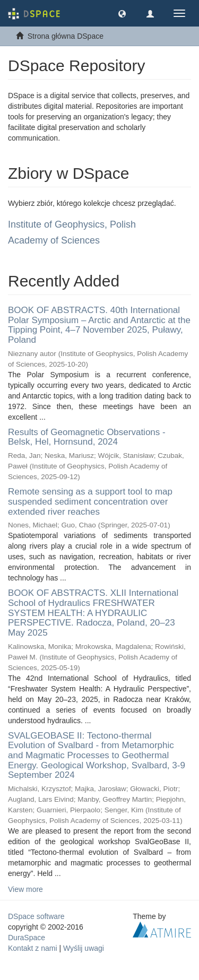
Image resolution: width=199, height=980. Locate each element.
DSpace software (36, 916)
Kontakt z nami (33, 948)
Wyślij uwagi (84, 948)
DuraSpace (27, 938)
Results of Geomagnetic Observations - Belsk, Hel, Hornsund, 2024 (87, 437)
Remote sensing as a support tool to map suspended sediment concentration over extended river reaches (90, 501)
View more (25, 889)
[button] (122, 13)
